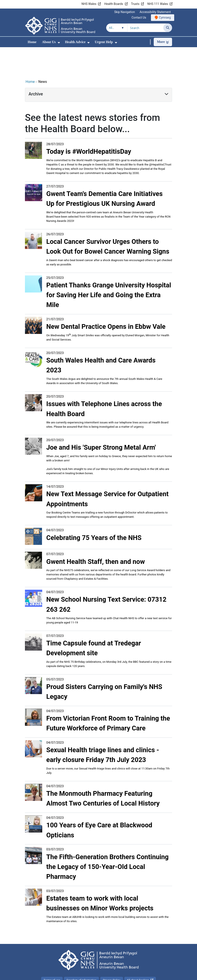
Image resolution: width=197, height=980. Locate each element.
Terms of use (52, 951)
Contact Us (139, 18)
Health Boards (114, 4)
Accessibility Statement (155, 12)
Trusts (135, 4)
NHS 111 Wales (158, 4)
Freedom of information (81, 951)
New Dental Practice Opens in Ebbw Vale (106, 298)
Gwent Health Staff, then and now (96, 533)
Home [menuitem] (32, 42)
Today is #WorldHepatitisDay (89, 123)
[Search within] (117, 28)
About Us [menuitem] (49, 42)
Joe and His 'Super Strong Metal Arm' (101, 419)
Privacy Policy (112, 951)
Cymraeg (165, 18)
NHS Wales (89, 4)
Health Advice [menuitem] (75, 42)
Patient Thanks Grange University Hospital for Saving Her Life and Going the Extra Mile (109, 266)
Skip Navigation (125, 12)
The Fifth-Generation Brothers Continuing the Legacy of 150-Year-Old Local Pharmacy (107, 838)
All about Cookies (138, 951)
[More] (163, 42)
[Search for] (145, 28)
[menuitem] (59, 43)
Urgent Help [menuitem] (104, 42)
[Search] (168, 28)
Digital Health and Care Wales (145, 975)
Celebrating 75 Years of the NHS (94, 509)
